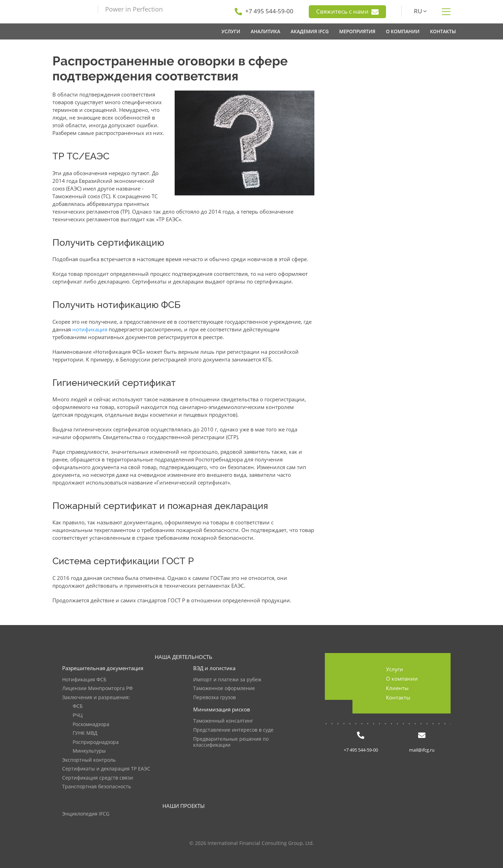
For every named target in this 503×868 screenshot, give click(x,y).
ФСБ (78, 706)
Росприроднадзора (96, 742)
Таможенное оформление (224, 688)
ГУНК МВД (85, 733)
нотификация (90, 329)
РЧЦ (78, 715)
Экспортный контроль (89, 760)
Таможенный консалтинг (223, 721)
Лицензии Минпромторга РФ (97, 688)
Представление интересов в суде (233, 730)
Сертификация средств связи (98, 778)
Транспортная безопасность (97, 787)
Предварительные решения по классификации (231, 742)
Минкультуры (89, 751)
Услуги (395, 669)
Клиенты (397, 688)
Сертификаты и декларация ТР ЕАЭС (106, 769)
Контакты (398, 697)
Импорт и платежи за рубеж (227, 680)
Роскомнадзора (91, 724)
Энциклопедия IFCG (86, 814)
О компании (402, 679)
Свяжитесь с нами (347, 12)
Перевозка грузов (214, 698)
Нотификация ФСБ (84, 680)
